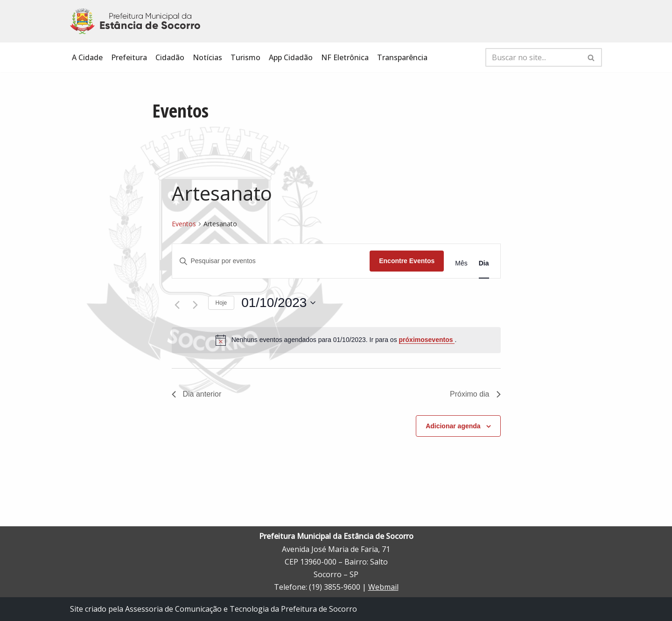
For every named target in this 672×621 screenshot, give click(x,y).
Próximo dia (475, 394)
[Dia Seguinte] (196, 305)
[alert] (336, 340)
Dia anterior (197, 394)
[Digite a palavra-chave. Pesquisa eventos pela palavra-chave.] (271, 261)
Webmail (383, 587)
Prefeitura (129, 57)
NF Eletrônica (345, 57)
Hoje (221, 303)
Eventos (184, 224)
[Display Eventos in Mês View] (461, 263)
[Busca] (533, 57)
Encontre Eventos (407, 261)
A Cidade (87, 57)
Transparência (402, 57)
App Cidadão (291, 57)
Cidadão (170, 57)
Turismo (245, 57)
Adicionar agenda (453, 426)
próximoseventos (427, 340)
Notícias (207, 57)
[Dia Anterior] (177, 305)
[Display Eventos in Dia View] (484, 263)
